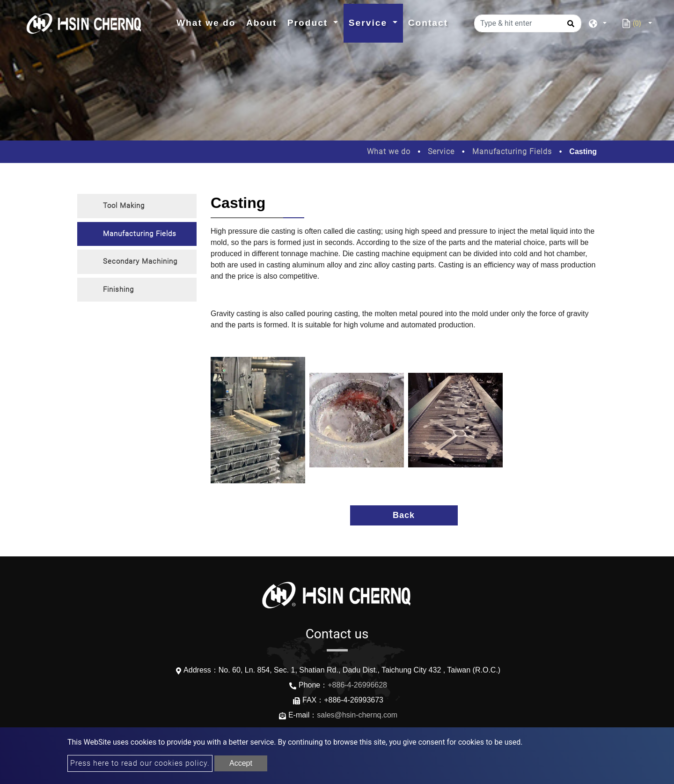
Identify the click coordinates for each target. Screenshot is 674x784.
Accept (241, 763)
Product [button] (309, 23)
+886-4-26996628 (357, 685)
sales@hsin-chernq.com (357, 715)
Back (404, 515)
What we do (209, 22)
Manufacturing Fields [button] (140, 234)
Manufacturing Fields (512, 152)
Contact (428, 23)
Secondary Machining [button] (140, 261)
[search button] (569, 27)
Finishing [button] (118, 289)
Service (441, 152)
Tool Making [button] (124, 206)
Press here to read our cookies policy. (140, 763)
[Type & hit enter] (528, 23)
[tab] (137, 206)
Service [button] (370, 23)
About (261, 23)
